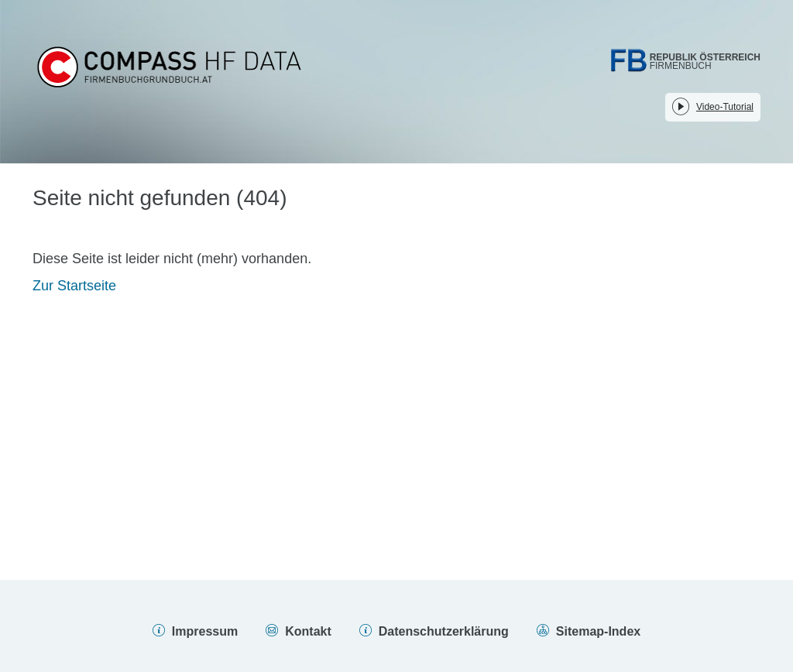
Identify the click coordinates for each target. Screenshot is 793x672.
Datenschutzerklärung (444, 631)
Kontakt (308, 631)
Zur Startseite (74, 286)
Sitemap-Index (598, 631)
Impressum (205, 631)
